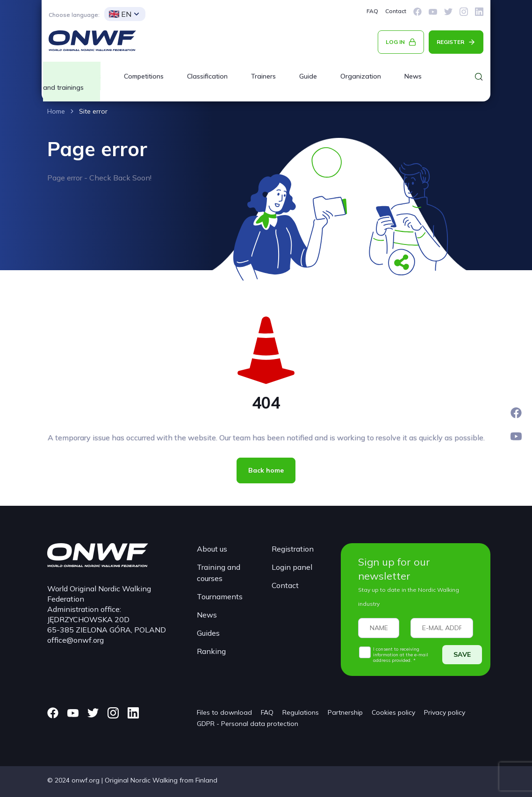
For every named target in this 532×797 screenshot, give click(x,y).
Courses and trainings (72, 82)
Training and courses (219, 573)
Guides (208, 633)
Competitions (144, 76)
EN (120, 14)
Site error (93, 111)
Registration (293, 549)
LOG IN (395, 42)
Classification (207, 76)
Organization (361, 76)
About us (212, 549)
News (413, 76)
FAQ (372, 11)
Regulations (301, 712)
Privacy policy (445, 712)
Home (56, 111)
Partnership (345, 712)
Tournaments (220, 596)
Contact (396, 11)
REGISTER (450, 42)
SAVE (462, 654)
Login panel (292, 567)
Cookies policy (393, 712)
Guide (308, 76)
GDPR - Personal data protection (248, 724)
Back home (266, 470)
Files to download (224, 712)
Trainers (263, 76)
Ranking (211, 651)
